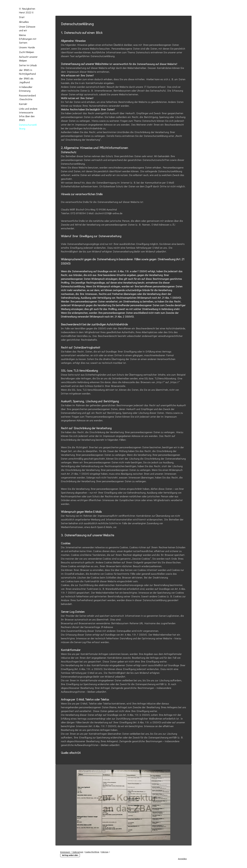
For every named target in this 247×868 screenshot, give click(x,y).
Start (22, 17)
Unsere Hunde (27, 47)
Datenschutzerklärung (28, 127)
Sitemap (105, 852)
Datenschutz (78, 852)
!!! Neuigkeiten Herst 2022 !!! (27, 10)
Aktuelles (24, 22)
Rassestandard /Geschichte (27, 97)
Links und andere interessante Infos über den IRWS (28, 114)
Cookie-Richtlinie (92, 852)
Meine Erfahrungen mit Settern (28, 39)
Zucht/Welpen (27, 52)
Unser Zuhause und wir (27, 28)
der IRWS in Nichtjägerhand (27, 72)
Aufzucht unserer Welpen (28, 59)
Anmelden (182, 859)
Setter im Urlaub (28, 65)
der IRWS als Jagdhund (26, 80)
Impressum (65, 852)
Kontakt (23, 104)
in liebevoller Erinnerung (26, 89)
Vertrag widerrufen (70, 855)
